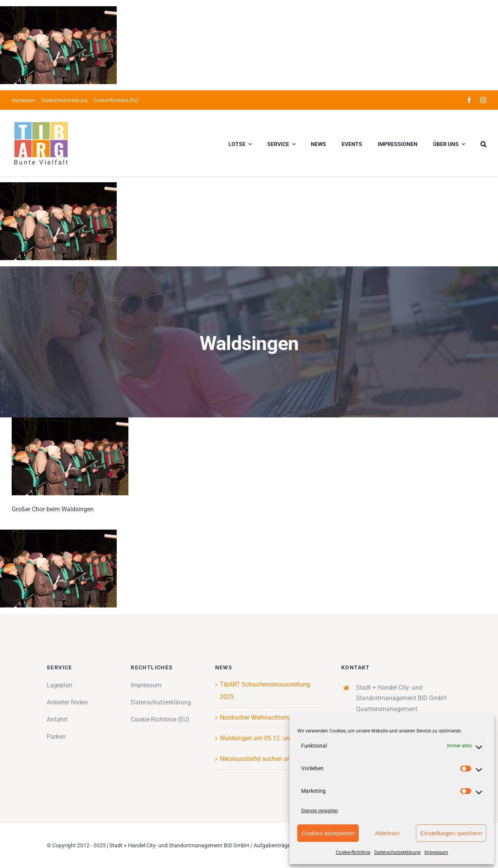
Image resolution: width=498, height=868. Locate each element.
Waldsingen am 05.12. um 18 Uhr (266, 738)
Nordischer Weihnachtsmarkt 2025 (267, 717)
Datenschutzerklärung (397, 852)
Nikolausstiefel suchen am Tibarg (266, 759)
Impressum (436, 852)
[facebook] (469, 100)
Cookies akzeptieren (328, 833)
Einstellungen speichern (451, 833)
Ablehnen (387, 833)
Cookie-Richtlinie (353, 852)
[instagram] (483, 100)
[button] (483, 143)
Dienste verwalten (320, 811)
